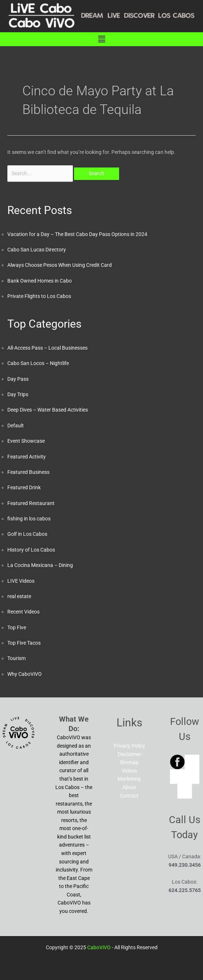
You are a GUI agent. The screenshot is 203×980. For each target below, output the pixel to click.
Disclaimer (129, 754)
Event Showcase (26, 441)
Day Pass (18, 379)
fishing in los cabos (29, 519)
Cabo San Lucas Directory (37, 250)
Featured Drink (24, 487)
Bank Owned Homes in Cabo (40, 281)
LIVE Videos (21, 581)
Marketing (129, 779)
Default (16, 425)
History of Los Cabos (31, 550)
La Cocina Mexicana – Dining (40, 565)
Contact (129, 796)
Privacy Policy (129, 746)
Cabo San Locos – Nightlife (38, 363)
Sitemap (129, 762)
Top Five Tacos (24, 643)
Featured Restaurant (31, 503)
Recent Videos (23, 612)
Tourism (16, 658)
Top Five (17, 627)
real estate (19, 596)
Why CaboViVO (25, 674)
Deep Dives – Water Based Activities (48, 410)
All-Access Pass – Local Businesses (47, 348)
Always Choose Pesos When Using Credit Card (60, 265)
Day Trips (18, 394)
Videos (129, 771)
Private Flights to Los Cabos (39, 296)
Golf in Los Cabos (27, 534)
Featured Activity (27, 457)
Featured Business (28, 472)
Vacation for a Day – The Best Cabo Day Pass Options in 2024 (77, 234)
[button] (101, 39)
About (129, 787)
